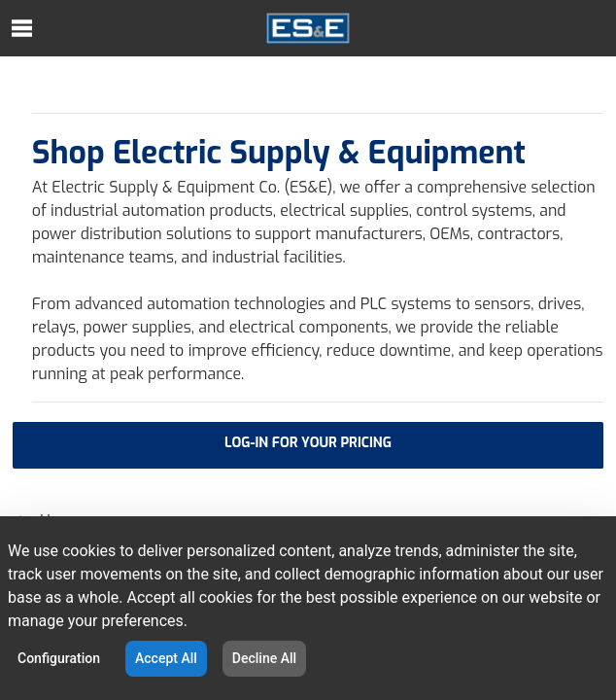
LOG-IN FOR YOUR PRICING (308, 443)
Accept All (166, 658)
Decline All (264, 658)
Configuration (59, 658)
